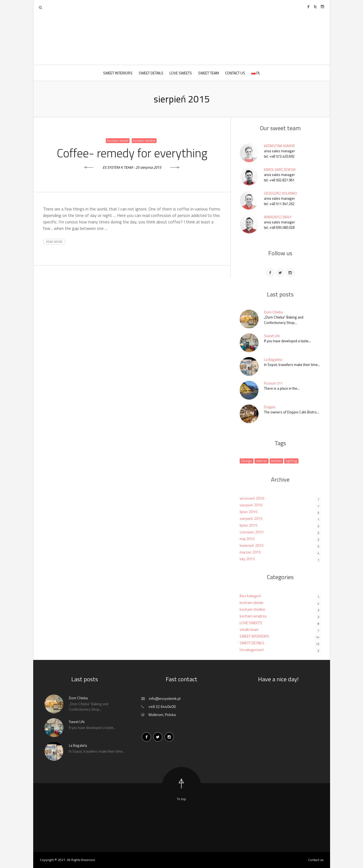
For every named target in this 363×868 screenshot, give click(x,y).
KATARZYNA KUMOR (279, 146)
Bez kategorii (250, 596)
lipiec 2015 (249, 525)
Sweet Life (272, 336)
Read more (54, 242)
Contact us (316, 860)
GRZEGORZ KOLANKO (280, 193)
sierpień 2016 (251, 505)
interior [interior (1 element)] (262, 461)
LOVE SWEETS (181, 73)
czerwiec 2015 (252, 532)
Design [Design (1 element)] (247, 461)
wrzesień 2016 (252, 498)
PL (256, 73)
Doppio (270, 407)
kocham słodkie (144, 141)
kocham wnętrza (253, 616)
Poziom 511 (273, 383)
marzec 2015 (250, 552)
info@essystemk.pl (165, 698)
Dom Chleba (273, 312)
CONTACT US (235, 73)
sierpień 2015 (251, 518)
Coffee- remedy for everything (132, 153)
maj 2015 (247, 539)
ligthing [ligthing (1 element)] (291, 461)
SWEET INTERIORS (118, 73)
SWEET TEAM (208, 73)
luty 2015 (247, 559)
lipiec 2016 (249, 512)
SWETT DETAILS (252, 643)
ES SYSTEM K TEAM (118, 167)
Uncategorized (252, 650)
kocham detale (118, 141)
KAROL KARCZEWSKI (280, 170)
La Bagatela (273, 359)
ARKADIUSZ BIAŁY (278, 217)
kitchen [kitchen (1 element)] (276, 461)
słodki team (249, 629)
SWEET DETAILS (151, 73)
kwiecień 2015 (252, 545)
